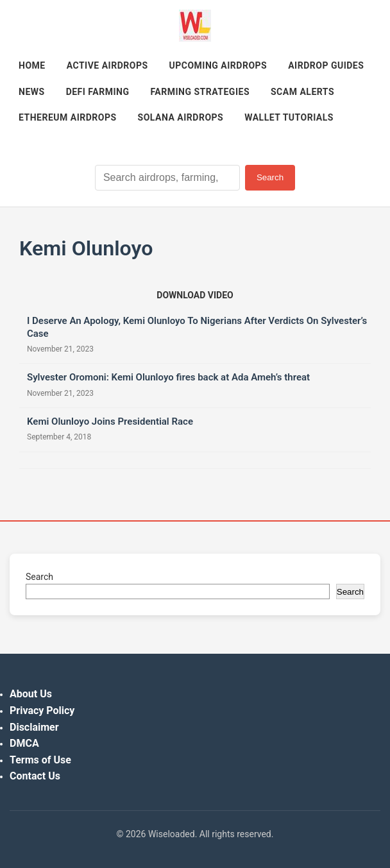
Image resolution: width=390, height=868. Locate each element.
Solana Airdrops (181, 117)
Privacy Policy (42, 711)
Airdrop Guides (326, 65)
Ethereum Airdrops (68, 117)
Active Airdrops (107, 65)
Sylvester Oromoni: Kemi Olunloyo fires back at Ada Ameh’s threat (168, 377)
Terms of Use (40, 760)
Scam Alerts (302, 92)
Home (32, 65)
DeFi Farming (98, 92)
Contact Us (35, 776)
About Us (31, 694)
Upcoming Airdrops (218, 65)
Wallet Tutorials (289, 117)
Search (270, 177)
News (32, 92)
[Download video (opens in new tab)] (195, 295)
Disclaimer (34, 727)
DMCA (24, 743)
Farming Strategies (200, 92)
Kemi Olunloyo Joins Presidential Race (110, 421)
